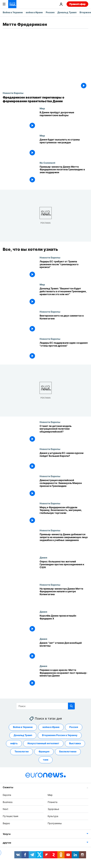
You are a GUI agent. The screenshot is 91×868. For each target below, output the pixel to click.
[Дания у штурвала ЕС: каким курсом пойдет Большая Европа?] (64, 461)
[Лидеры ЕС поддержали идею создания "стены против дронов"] (64, 351)
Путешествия (10, 816)
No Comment (47, 163)
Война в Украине (13, 12)
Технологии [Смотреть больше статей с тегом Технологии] (22, 751)
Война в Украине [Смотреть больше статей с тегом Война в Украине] (23, 727)
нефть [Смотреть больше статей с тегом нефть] (14, 743)
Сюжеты (8, 787)
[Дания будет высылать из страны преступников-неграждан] (64, 148)
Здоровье (53, 809)
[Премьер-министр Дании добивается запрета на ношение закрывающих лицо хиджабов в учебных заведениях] (64, 543)
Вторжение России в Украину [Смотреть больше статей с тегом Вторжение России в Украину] (60, 735)
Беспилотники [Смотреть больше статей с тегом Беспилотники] (68, 751)
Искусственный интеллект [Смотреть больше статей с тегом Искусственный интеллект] (43, 743)
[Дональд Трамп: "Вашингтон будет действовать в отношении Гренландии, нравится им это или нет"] (64, 297)
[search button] (71, 706)
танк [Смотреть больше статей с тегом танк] (46, 760)
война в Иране (34, 12)
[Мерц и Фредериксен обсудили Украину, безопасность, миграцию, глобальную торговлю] (64, 516)
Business (8, 802)
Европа (7, 795)
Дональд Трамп (67, 12)
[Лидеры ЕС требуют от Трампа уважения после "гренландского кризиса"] (64, 270)
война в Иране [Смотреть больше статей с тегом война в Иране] (51, 727)
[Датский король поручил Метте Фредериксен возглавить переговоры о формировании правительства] (45, 99)
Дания (43, 557)
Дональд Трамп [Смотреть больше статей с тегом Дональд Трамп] (23, 735)
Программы (55, 823)
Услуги (7, 834)
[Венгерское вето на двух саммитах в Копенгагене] (64, 324)
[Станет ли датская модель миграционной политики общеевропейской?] (64, 434)
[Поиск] (45, 706)
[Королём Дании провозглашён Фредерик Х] (64, 624)
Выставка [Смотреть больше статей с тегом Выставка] (75, 743)
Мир (42, 108)
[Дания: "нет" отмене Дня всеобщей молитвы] (64, 651)
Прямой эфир (77, 4)
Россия (50, 12)
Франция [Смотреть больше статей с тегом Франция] (44, 751)
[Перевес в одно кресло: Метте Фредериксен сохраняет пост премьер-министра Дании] (64, 678)
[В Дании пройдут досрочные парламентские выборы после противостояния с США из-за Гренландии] (64, 121)
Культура (53, 816)
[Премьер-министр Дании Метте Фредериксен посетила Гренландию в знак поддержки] (64, 175)
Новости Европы (13, 93)
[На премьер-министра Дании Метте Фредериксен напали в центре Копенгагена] (64, 597)
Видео (6, 823)
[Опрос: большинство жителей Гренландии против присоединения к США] (64, 570)
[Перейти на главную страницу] (12, 4)
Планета (53, 802)
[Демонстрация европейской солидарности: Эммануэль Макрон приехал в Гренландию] (64, 488)
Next (5, 809)
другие (7, 842)
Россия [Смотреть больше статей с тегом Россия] (74, 727)
